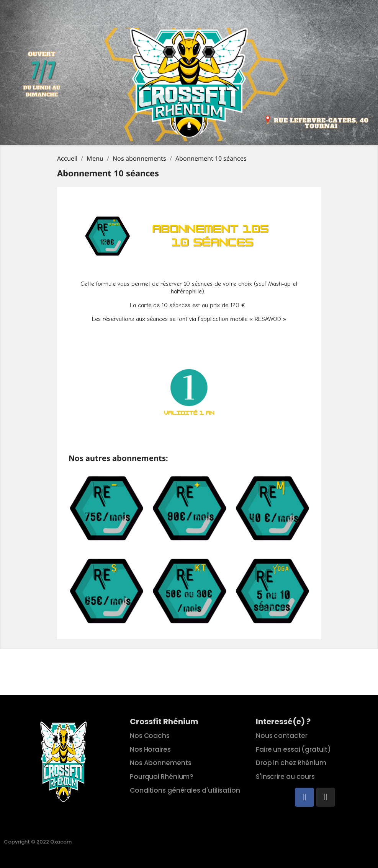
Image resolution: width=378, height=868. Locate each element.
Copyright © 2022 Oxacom (38, 842)
